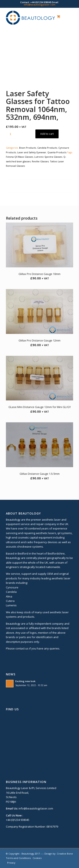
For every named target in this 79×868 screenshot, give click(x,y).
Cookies (37, 858)
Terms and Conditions (18, 858)
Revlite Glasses (40, 161)
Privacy (11, 863)
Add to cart (47, 134)
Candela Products (47, 148)
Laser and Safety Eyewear (32, 152)
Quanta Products (57, 152)
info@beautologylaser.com (40, 5)
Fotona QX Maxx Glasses (19, 157)
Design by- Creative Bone (59, 854)
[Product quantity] (10, 134)
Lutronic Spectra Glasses (48, 157)
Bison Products (28, 148)
